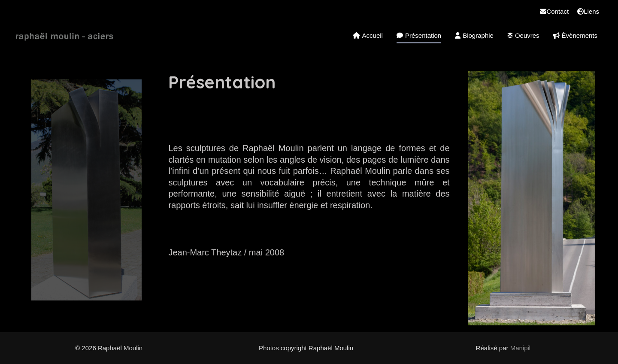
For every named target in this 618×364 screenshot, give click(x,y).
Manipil (521, 348)
